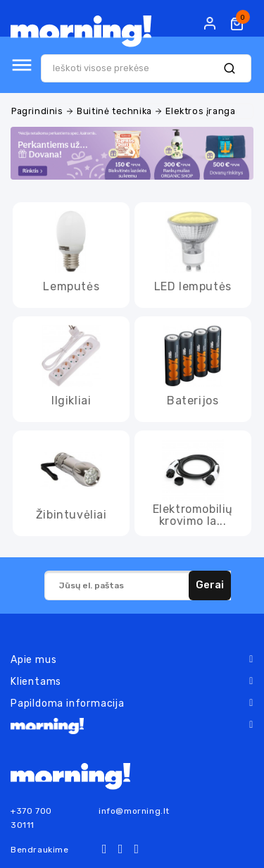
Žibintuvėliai (71, 515)
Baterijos (193, 401)
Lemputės (71, 286)
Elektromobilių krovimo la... (193, 515)
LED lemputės (193, 286)
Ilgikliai (71, 401)
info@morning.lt (134, 811)
